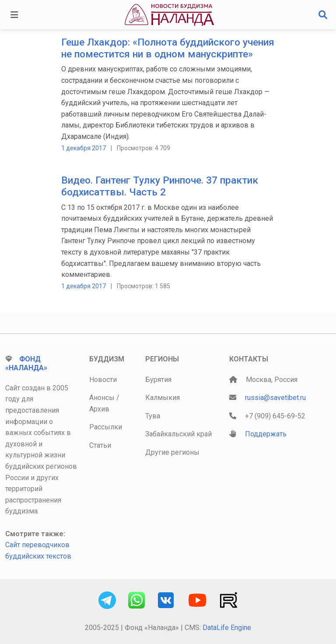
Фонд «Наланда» (26, 363)
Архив (99, 409)
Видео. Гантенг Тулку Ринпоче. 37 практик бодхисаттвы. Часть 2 (160, 186)
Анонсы (102, 398)
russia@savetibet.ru (275, 398)
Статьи (100, 445)
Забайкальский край (178, 434)
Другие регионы (172, 452)
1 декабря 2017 (84, 148)
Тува (153, 416)
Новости (103, 380)
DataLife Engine (227, 628)
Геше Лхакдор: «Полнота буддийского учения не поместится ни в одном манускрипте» (168, 48)
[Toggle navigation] (14, 15)
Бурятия (158, 380)
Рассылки (106, 427)
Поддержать (266, 434)
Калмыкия (163, 398)
